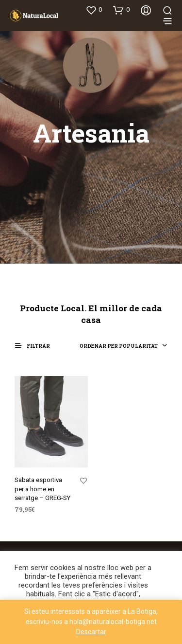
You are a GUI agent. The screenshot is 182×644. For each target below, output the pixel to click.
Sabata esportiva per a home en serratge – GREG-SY (42, 489)
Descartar (91, 632)
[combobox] (124, 346)
